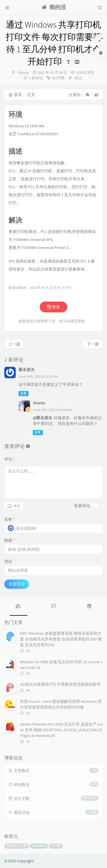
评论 (10, 459)
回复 (23, 393)
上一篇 (14, 344)
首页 (15, 95)
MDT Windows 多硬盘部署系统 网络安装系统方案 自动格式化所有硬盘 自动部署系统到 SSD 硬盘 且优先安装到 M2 (61, 639)
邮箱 (10, 540)
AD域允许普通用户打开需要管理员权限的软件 (60, 684)
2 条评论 (36, 78)
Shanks (23, 72)
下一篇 (93, 344)
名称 (10, 519)
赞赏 (53, 307)
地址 (8, 561)
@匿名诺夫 (43, 418)
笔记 (78, 78)
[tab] (18, 606)
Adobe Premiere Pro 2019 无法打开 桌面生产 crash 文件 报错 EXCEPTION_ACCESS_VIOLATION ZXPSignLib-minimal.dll (61, 730)
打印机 (56, 846)
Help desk (39, 846)
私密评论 (82, 506)
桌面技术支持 (17, 846)
